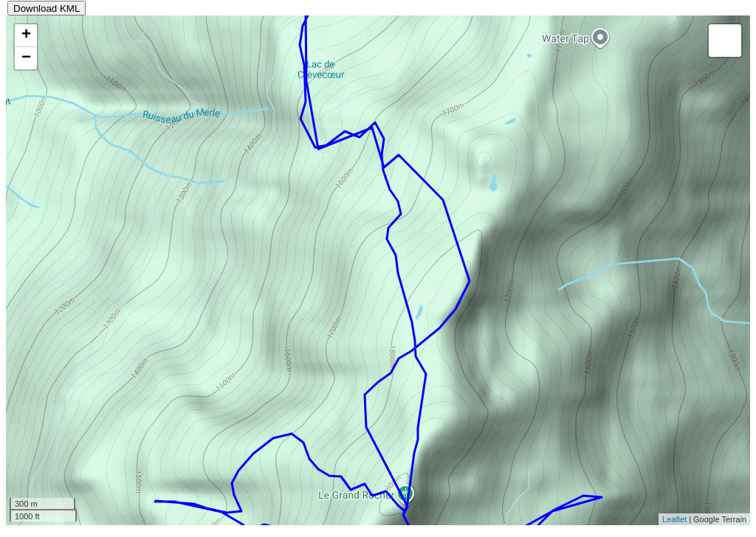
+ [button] (26, 35)
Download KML (47, 8)
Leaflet (674, 519)
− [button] (26, 58)
